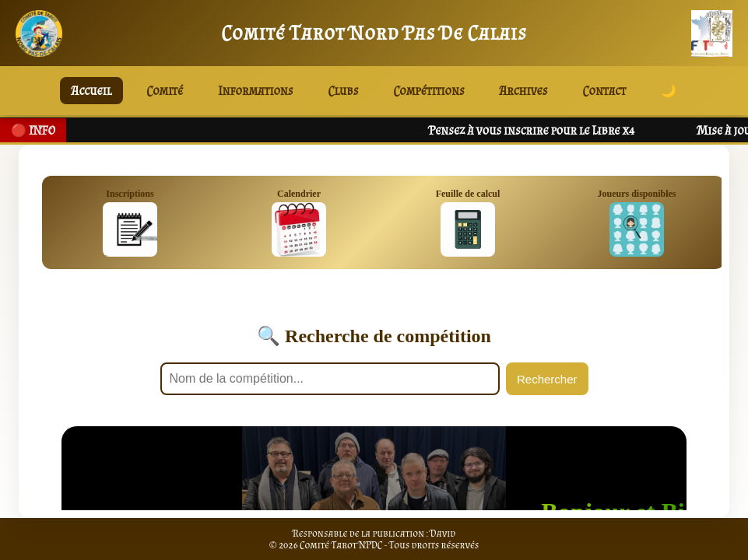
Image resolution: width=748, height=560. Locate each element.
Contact (605, 91)
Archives (524, 91)
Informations (255, 91)
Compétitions (428, 91)
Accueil (91, 91)
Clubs (344, 91)
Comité (165, 91)
